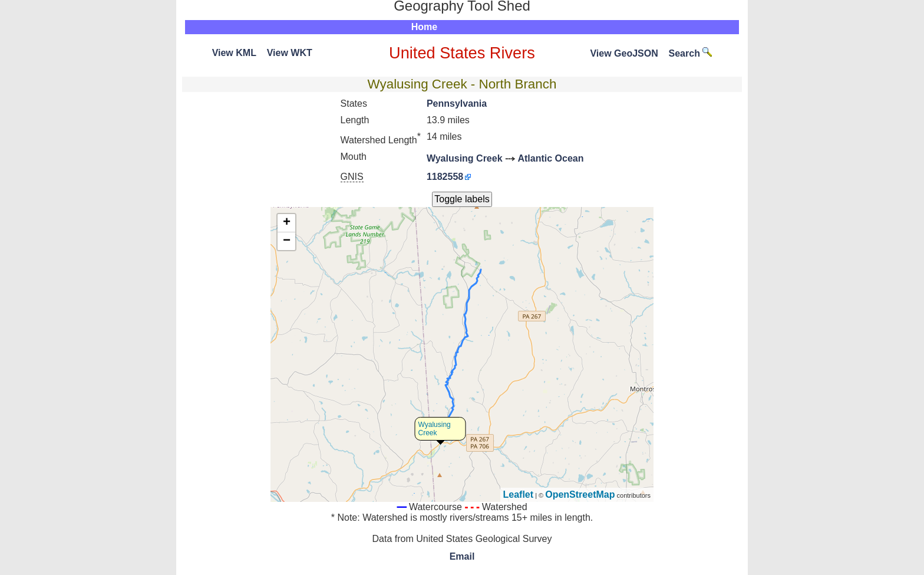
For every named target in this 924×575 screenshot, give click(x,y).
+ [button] (287, 223)
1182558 (445, 177)
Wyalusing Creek (465, 158)
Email (462, 556)
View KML (234, 53)
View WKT (290, 53)
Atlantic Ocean (550, 158)
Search (691, 53)
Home (424, 27)
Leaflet (519, 494)
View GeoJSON (624, 53)
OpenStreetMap (580, 494)
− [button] (287, 241)
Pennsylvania (457, 103)
